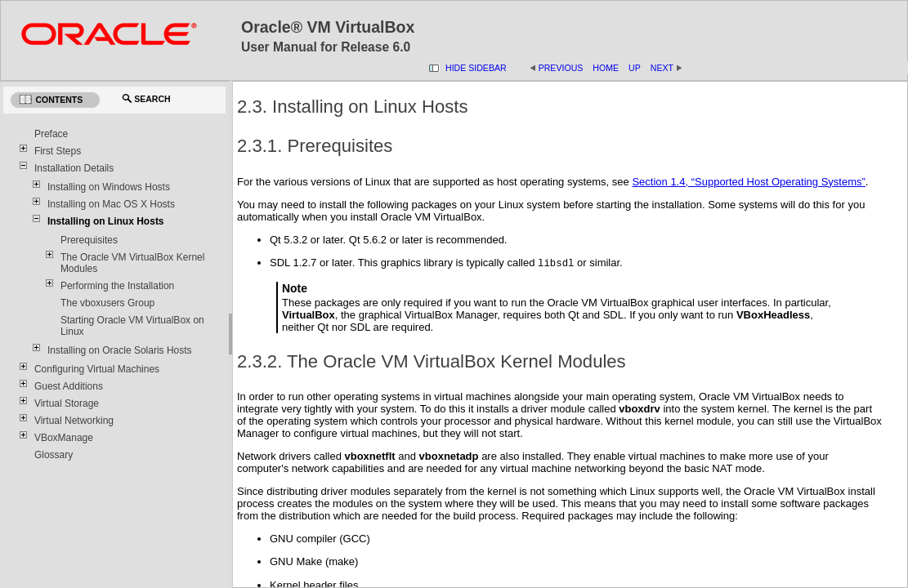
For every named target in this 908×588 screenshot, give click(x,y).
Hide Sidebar (476, 68)
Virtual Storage (67, 403)
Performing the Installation (117, 286)
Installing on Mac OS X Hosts (111, 204)
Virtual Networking (74, 421)
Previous (561, 68)
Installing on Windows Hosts (109, 187)
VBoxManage (64, 438)
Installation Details (74, 168)
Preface (51, 134)
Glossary (54, 455)
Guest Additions (69, 386)
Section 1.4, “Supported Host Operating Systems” (748, 182)
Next (667, 68)
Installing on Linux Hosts (106, 221)
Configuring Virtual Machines (97, 369)
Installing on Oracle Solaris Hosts (120, 350)
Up (635, 68)
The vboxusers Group (107, 303)
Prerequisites (89, 240)
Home (606, 68)
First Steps (58, 151)
